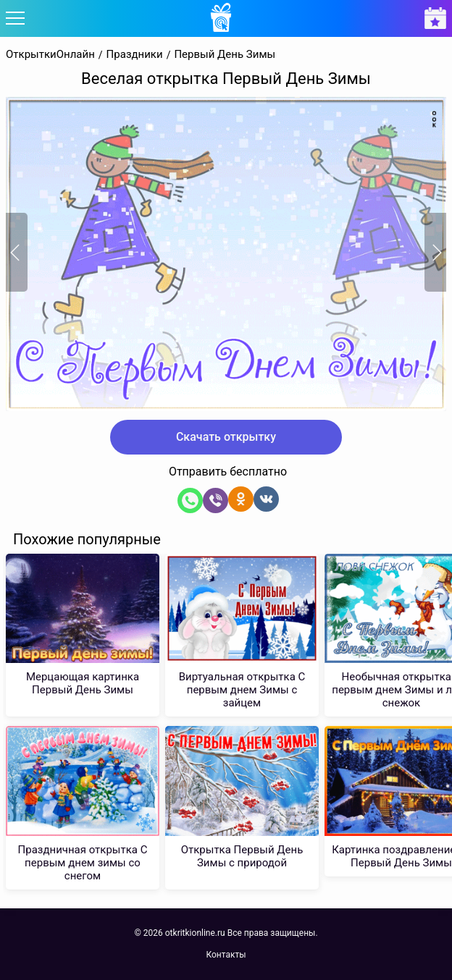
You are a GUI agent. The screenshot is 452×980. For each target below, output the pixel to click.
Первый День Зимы (225, 55)
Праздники (135, 55)
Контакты (226, 955)
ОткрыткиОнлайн (50, 55)
